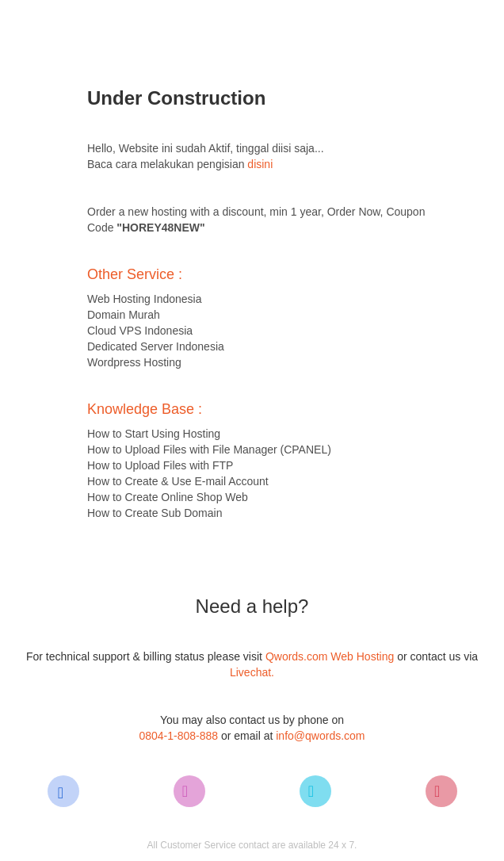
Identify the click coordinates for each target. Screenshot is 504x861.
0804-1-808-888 (178, 736)
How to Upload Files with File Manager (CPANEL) (209, 450)
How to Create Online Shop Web (168, 497)
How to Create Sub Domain (155, 513)
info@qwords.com (320, 736)
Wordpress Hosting (134, 362)
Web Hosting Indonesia (145, 299)
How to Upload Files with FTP (160, 465)
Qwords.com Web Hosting (331, 656)
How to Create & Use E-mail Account (178, 481)
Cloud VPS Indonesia (140, 331)
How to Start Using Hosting (154, 434)
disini (260, 164)
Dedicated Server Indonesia (156, 346)
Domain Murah (124, 315)
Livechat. (252, 672)
